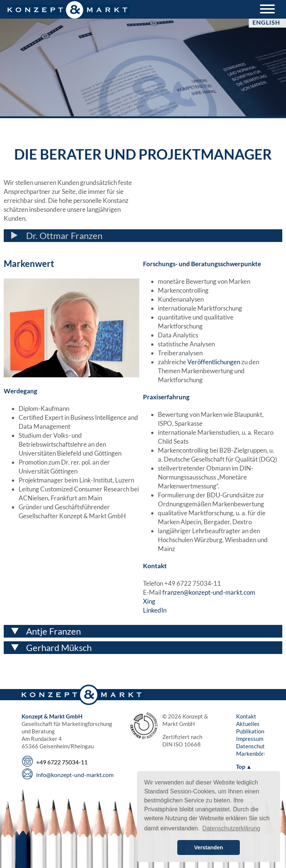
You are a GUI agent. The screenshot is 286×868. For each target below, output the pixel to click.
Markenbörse (253, 754)
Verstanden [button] (209, 847)
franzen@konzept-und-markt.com (209, 592)
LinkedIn (155, 610)
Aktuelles (248, 724)
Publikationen (253, 731)
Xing (149, 601)
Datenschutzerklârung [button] (231, 828)
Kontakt (246, 716)
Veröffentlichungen (214, 362)
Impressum (250, 739)
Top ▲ (244, 767)
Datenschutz (252, 746)
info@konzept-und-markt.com (75, 775)
